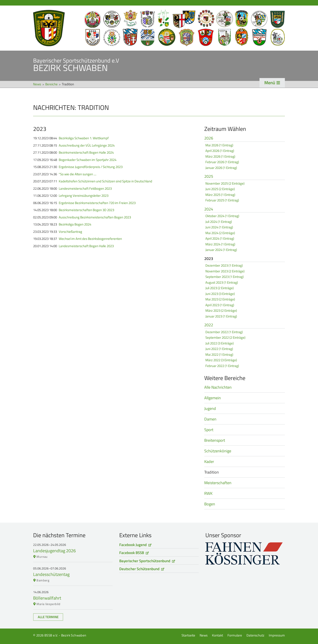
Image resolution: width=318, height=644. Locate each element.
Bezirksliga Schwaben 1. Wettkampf (84, 138)
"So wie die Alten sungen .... (78, 174)
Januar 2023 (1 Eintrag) (221, 316)
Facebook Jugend (133, 545)
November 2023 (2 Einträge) (225, 271)
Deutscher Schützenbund (139, 569)
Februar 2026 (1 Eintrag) (222, 162)
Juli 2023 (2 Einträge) (220, 288)
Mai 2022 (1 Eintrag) (219, 354)
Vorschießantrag (70, 232)
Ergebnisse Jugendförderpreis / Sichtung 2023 (91, 167)
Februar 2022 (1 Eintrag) (222, 366)
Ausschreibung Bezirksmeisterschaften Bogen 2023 (95, 217)
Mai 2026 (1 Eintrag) (219, 145)
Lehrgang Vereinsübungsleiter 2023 (84, 196)
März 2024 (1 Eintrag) (220, 244)
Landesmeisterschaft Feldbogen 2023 (85, 189)
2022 (209, 325)
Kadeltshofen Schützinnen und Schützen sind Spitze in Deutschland (105, 181)
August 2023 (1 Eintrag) (222, 282)
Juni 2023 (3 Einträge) (220, 294)
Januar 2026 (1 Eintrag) (221, 168)
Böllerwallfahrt (47, 598)
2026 (209, 138)
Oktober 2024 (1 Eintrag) (222, 216)
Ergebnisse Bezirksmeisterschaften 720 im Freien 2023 (97, 203)
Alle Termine (48, 617)
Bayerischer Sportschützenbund (145, 561)
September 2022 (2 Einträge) (225, 337)
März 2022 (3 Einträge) (221, 360)
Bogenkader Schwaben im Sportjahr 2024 (88, 160)
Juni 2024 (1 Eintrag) (219, 227)
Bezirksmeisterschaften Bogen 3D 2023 (86, 210)
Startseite (159, 28)
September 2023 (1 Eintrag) (224, 277)
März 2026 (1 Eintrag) (220, 156)
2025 (209, 177)
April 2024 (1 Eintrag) (220, 238)
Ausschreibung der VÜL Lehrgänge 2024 (87, 145)
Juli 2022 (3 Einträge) (220, 343)
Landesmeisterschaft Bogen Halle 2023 (86, 246)
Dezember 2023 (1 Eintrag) (224, 265)
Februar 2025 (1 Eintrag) (222, 200)
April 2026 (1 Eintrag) (220, 151)
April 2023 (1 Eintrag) (220, 305)
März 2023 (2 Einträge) (221, 311)
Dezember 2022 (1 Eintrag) (224, 332)
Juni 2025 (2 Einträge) (220, 189)
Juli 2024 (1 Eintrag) (219, 222)
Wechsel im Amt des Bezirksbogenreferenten (90, 239)
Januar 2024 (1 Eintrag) (221, 250)
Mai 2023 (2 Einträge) (220, 299)
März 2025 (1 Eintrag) (220, 195)
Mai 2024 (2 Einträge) (220, 233)
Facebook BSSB (132, 553)
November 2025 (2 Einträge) (225, 183)
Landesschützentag (51, 574)
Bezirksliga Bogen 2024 (75, 224)
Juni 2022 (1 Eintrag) (219, 349)
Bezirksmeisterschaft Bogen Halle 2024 (86, 153)
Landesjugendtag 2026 (54, 551)
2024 (209, 209)
